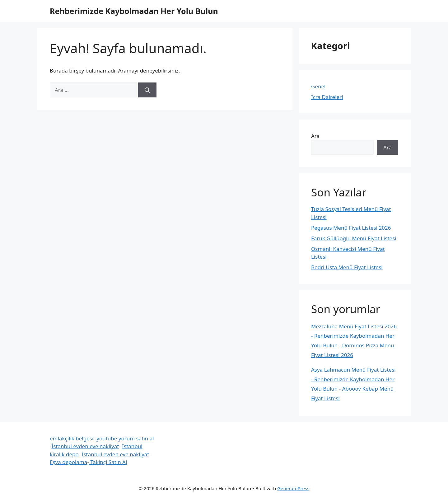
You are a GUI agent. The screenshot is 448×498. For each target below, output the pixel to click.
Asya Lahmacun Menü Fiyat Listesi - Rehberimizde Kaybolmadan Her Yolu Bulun (353, 379)
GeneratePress (293, 488)
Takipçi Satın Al (108, 462)
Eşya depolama (68, 462)
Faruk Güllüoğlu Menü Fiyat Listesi (354, 238)
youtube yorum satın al (125, 438)
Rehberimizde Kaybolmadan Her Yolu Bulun (134, 11)
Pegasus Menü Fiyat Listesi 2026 (351, 228)
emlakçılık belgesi (72, 438)
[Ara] (147, 90)
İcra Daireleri (327, 97)
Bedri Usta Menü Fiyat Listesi (347, 267)
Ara (315, 136)
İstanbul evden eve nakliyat (85, 446)
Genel (318, 86)
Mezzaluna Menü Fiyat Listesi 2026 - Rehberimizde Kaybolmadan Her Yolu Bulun (354, 336)
